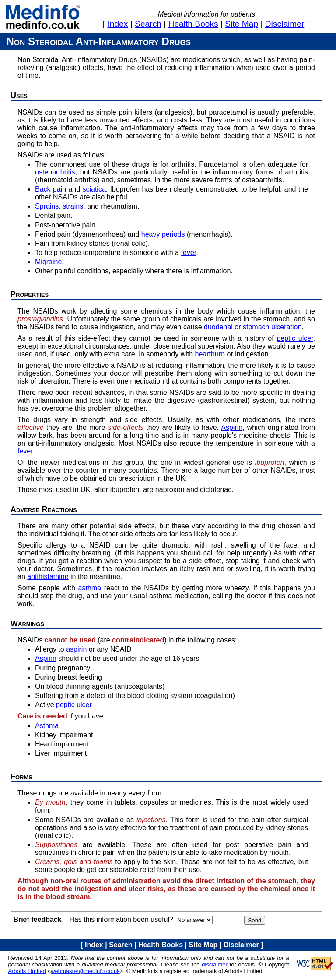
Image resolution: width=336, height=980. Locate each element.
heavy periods (163, 234)
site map (241, 24)
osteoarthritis (55, 172)
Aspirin (232, 427)
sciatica (94, 189)
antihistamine (48, 577)
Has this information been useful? (121, 919)
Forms (21, 777)
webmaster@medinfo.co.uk (85, 971)
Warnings (27, 624)
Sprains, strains (59, 206)
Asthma (47, 726)
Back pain (51, 189)
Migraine (48, 262)
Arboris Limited (27, 971)
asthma (90, 588)
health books (193, 24)
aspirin (76, 649)
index (118, 24)
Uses (19, 95)
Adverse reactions (44, 509)
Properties (30, 294)
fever (189, 253)
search (148, 24)
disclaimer (285, 24)
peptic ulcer (295, 338)
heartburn (210, 354)
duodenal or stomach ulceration (253, 327)
